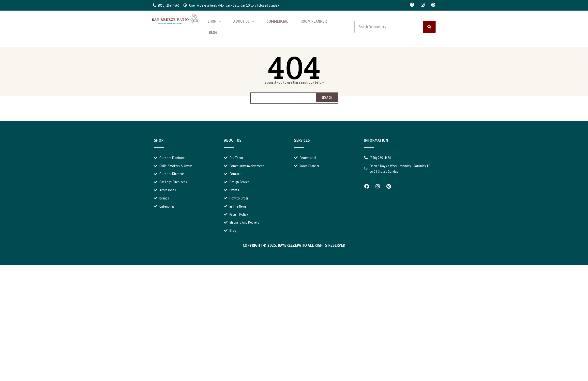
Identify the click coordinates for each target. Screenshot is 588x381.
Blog (213, 32)
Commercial (277, 21)
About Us (244, 21)
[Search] (429, 27)
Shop (214, 21)
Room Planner (314, 21)
